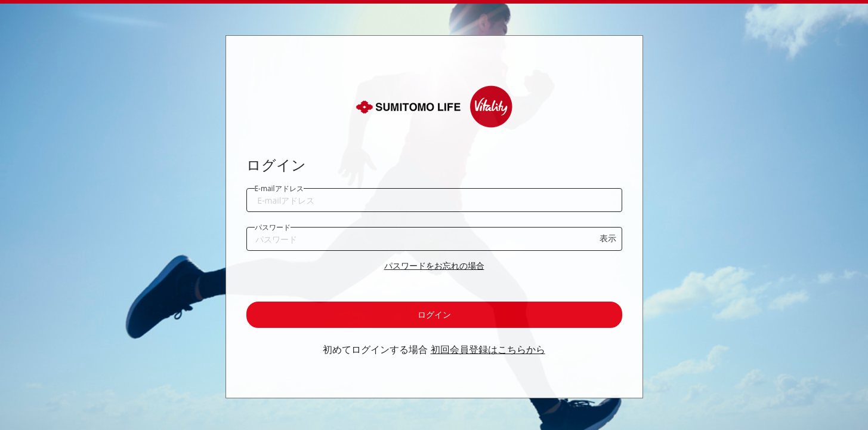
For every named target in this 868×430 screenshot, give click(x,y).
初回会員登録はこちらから (488, 349)
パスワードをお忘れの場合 (434, 265)
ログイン (434, 314)
